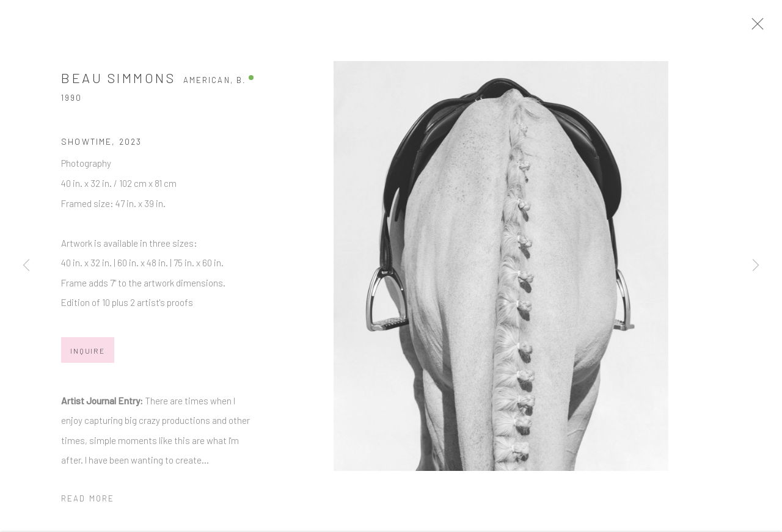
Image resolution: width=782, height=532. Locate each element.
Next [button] (756, 266)
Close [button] (772, 27)
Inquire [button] (88, 357)
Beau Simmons (118, 84)
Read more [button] (88, 505)
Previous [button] (26, 266)
